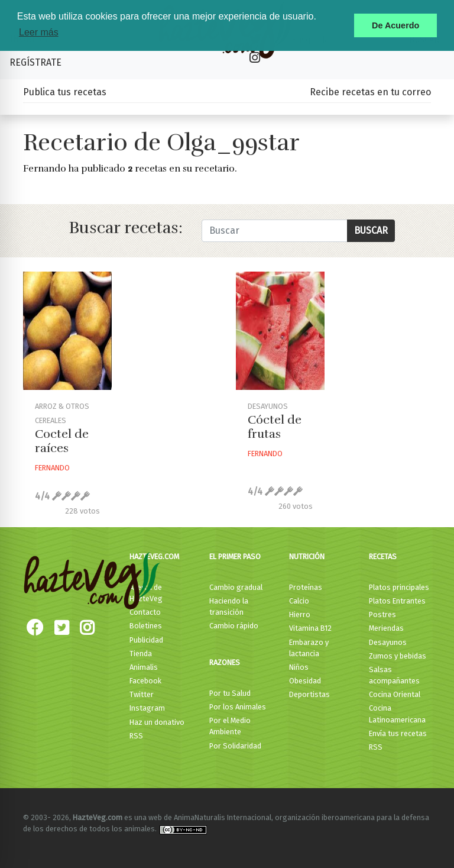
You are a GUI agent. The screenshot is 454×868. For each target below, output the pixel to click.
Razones (225, 662)
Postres (382, 614)
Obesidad (305, 681)
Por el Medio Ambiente (230, 726)
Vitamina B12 (310, 628)
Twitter (142, 694)
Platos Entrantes (397, 601)
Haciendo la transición (229, 606)
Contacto (145, 612)
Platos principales (399, 587)
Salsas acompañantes (394, 675)
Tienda (141, 654)
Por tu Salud (230, 693)
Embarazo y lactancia (309, 648)
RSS (136, 736)
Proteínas (306, 587)
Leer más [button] (39, 32)
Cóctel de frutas (275, 427)
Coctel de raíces (62, 441)
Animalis (144, 667)
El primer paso (235, 556)
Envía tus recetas (398, 733)
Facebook (145, 681)
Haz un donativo (157, 722)
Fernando (52, 468)
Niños (299, 667)
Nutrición (307, 556)
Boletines (146, 626)
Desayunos (388, 642)
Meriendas (386, 628)
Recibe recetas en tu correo (370, 92)
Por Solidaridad (235, 746)
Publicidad (146, 640)
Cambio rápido (234, 626)
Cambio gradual (236, 587)
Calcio (299, 601)
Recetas (383, 556)
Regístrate (35, 62)
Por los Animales (238, 707)
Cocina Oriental (395, 694)
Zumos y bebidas (398, 656)
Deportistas (309, 694)
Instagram (147, 708)
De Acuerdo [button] (395, 25)
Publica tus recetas (65, 92)
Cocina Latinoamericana (397, 714)
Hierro (300, 614)
